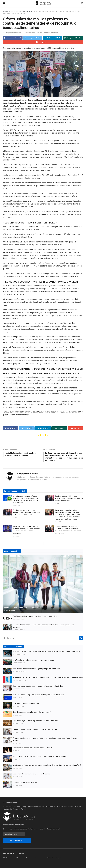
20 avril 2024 (18, 777)
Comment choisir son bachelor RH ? (26, 704)
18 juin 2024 (17, 744)
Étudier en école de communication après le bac (23, 608)
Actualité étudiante (26, 11)
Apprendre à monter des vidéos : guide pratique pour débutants (37, 669)
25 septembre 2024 (19, 681)
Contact (21, 854)
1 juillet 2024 (18, 724)
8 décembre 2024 (19, 655)
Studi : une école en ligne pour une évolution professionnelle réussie (38, 695)
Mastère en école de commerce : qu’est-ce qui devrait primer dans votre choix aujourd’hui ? (47, 766)
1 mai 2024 (17, 760)
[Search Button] (81, 638)
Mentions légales (9, 854)
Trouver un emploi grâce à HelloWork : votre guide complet (35, 730)
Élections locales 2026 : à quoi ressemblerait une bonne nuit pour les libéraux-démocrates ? (69, 499)
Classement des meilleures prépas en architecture (31, 774)
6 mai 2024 (17, 751)
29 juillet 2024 (18, 707)
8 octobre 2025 (19, 619)
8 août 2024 (17, 698)
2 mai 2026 (17, 506)
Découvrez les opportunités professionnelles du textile (33, 748)
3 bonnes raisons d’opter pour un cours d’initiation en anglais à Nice (38, 686)
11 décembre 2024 (19, 630)
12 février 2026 (10, 611)
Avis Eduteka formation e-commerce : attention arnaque (33, 661)
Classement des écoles (11, 11)
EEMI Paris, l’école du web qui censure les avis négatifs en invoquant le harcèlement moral (46, 652)
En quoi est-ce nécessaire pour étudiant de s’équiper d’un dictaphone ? (39, 757)
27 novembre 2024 (19, 672)
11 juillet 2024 (18, 715)
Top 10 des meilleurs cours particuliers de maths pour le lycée (36, 617)
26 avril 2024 (18, 768)
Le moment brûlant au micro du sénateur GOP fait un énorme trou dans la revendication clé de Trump (68, 529)
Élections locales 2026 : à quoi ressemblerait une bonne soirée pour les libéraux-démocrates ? (27, 513)
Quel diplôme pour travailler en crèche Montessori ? (32, 713)
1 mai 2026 (59, 504)
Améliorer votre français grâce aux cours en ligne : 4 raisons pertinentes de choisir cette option (48, 678)
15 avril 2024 (17, 786)
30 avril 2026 (60, 534)
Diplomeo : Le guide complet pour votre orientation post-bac (35, 721)
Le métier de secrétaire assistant (25, 783)
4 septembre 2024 (19, 689)
